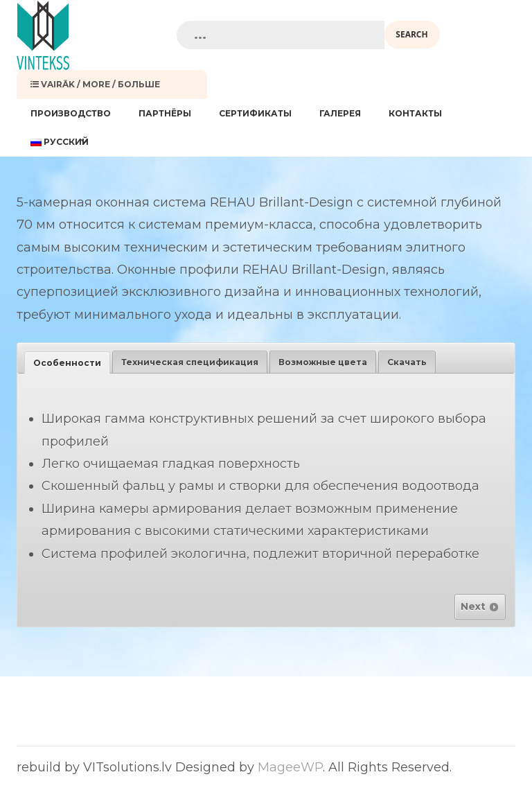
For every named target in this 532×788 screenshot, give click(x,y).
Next (480, 606)
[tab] (67, 362)
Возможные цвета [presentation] (323, 362)
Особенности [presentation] (67, 363)
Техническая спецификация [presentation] (190, 362)
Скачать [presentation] (407, 362)
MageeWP (290, 767)
